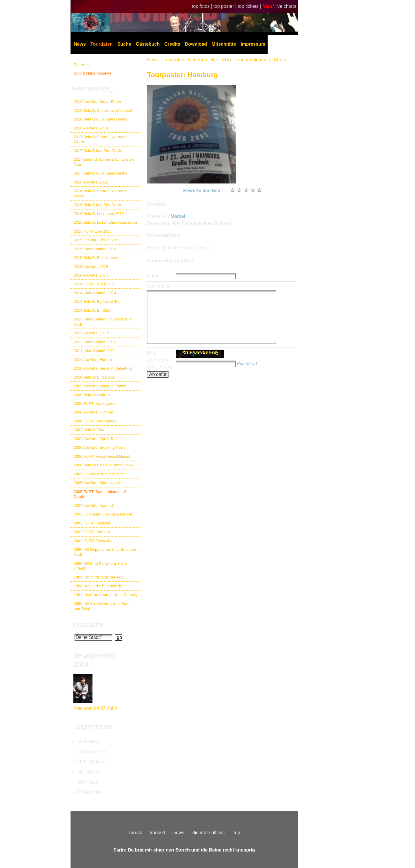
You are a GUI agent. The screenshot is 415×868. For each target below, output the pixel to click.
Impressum (253, 44)
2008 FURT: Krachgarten (95, 421)
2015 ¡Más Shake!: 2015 (95, 249)
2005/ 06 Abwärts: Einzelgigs (99, 474)
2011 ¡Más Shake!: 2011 (95, 351)
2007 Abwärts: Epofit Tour (96, 439)
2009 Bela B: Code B (92, 395)
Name (153, 276)
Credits (172, 44)
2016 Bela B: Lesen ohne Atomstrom (105, 222)
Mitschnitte (224, 44)
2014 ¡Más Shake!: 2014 (95, 293)
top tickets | (250, 6)
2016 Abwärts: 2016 (91, 182)
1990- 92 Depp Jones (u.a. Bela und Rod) (105, 552)
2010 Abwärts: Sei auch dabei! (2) (103, 368)
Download (196, 44)
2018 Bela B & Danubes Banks (100, 119)
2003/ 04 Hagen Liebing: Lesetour (103, 514)
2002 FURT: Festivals (92, 541)
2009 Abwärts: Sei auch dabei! (100, 386)
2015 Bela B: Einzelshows (96, 258)
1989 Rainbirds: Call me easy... (101, 577)
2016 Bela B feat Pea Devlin (98, 205)
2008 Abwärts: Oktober (93, 412)
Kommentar (159, 286)
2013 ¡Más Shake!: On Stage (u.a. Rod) (103, 322)
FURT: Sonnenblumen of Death (254, 60)
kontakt (158, 833)
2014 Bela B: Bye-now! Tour (98, 302)
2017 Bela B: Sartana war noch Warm (101, 139)
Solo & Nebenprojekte (93, 73)
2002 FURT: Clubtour (92, 532)
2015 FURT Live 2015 (93, 231)
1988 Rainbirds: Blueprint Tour (100, 586)
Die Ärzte (82, 65)
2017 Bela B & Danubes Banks (100, 173)
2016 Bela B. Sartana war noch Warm (101, 193)
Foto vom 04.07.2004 (95, 708)
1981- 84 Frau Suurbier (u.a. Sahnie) (105, 595)
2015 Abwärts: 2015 (91, 267)
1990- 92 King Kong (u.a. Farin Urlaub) (100, 566)
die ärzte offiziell (209, 833)
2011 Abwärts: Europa (93, 360)
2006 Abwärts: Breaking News (100, 447)
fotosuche (88, 624)
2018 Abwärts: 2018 (91, 128)
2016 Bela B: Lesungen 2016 (99, 214)
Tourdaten (102, 44)
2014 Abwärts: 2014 (91, 275)
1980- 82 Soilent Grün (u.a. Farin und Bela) (102, 606)
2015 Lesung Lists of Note (96, 240)
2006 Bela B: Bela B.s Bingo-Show (104, 465)
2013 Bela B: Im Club (92, 310)
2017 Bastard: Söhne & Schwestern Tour (104, 162)
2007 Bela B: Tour (89, 430)
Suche (124, 44)
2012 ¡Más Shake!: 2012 (95, 342)
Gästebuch (148, 44)
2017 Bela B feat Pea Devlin (98, 151)
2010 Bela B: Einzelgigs (94, 377)
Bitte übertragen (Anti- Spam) (160, 360)
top (237, 833)
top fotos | (203, 6)
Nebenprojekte (203, 60)
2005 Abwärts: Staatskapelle (98, 483)
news (179, 833)
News (80, 44)
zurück (135, 833)
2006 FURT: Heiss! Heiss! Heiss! (102, 456)
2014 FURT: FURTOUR (94, 284)
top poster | (225, 6)
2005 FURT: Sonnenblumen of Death (100, 494)
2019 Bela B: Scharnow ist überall (103, 111)
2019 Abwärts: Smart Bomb (97, 102)
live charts (286, 6)
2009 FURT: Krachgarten (95, 404)
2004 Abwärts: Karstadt (94, 506)
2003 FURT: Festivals (92, 523)
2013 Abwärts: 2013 (91, 333)
